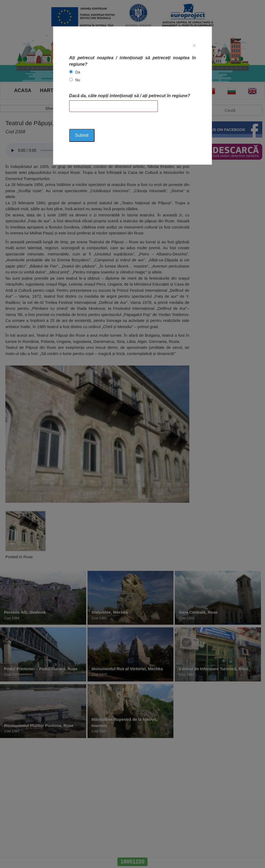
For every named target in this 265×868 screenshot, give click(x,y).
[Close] (194, 45)
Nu (78, 80)
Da (78, 72)
